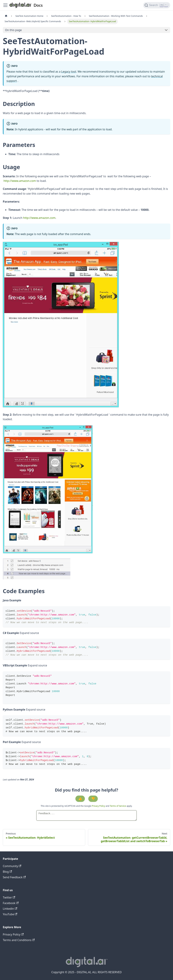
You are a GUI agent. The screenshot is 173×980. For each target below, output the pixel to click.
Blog (7, 872)
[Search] (157, 5)
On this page (13, 30)
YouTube (10, 914)
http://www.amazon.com (20, 181)
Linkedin (10, 909)
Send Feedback (14, 877)
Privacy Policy (99, 806)
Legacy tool (69, 72)
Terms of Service (118, 806)
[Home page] (6, 16)
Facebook (11, 903)
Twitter (9, 897)
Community (12, 866)
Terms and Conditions (19, 940)
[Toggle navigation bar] (5, 5)
